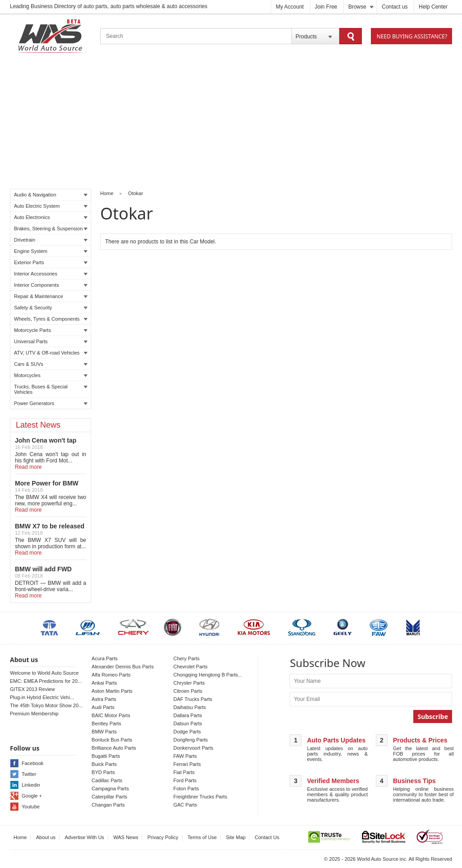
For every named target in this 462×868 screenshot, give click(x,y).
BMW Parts (104, 732)
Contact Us (267, 837)
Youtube (31, 807)
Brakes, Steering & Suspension (51, 229)
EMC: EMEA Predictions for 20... (46, 681)
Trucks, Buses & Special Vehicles (51, 389)
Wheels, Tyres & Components (51, 319)
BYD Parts (103, 772)
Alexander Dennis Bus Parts (123, 667)
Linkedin (31, 785)
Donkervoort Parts (193, 748)
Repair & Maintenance (51, 296)
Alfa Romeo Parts (111, 675)
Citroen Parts (188, 691)
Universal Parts (51, 341)
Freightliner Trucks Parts (200, 797)
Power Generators (51, 403)
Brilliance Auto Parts (114, 748)
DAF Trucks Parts (193, 699)
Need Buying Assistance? (412, 36)
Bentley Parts (106, 723)
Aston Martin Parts (112, 691)
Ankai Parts (104, 683)
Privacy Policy (163, 837)
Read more (28, 467)
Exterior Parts (51, 262)
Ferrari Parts (187, 764)
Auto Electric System (51, 206)
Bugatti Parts (106, 756)
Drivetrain (51, 240)
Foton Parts (186, 789)
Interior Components (51, 285)
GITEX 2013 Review (32, 689)
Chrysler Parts (189, 683)
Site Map (236, 837)
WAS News (126, 837)
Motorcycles (51, 375)
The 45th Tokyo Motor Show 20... (46, 705)
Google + (32, 796)
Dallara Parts (188, 715)
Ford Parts (185, 780)
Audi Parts (103, 707)
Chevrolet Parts (190, 667)
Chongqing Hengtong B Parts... (208, 675)
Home (107, 193)
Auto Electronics (51, 217)
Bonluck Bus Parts (112, 740)
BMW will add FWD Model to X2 (43, 573)
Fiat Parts (184, 772)
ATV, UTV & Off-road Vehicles (51, 353)
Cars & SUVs (51, 364)
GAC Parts (185, 805)
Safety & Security (51, 308)
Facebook (32, 763)
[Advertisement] (231, 122)
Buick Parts (104, 764)
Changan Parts (108, 805)
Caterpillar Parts (109, 797)
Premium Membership (34, 714)
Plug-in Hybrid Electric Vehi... (42, 697)
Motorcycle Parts (51, 330)
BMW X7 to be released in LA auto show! (50, 530)
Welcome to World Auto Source (44, 673)
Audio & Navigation (51, 195)
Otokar (136, 193)
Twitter (29, 774)
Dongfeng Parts (190, 740)
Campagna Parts (110, 789)
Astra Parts (104, 699)
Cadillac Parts (107, 780)
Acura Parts (104, 658)
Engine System (51, 251)
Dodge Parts (187, 732)
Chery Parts (186, 658)
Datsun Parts (188, 723)
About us (46, 837)
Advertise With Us (84, 837)
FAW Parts (185, 756)
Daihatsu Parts (189, 707)
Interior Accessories (51, 274)
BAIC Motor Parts (111, 715)
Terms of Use (202, 837)
